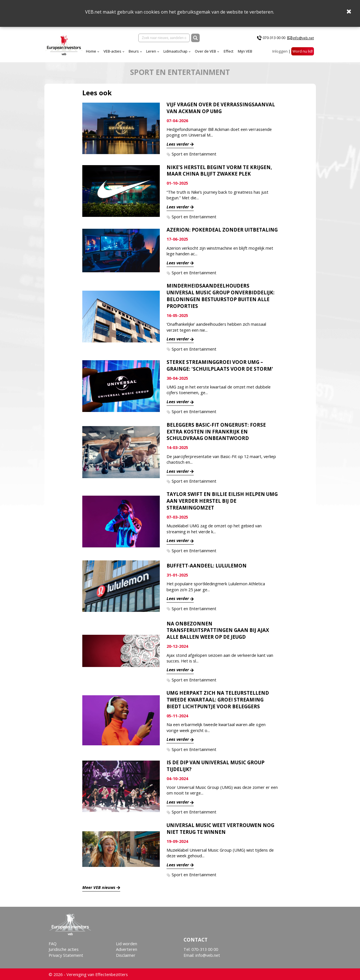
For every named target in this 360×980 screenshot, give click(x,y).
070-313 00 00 (274, 37)
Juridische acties (64, 948)
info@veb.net (303, 38)
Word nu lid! (303, 50)
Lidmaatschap (136, 50)
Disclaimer (126, 954)
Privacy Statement (66, 954)
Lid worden (127, 943)
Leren (112, 50)
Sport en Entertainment (194, 153)
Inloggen (280, 50)
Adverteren (127, 948)
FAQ (53, 943)
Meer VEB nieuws (99, 886)
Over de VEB (166, 50)
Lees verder (178, 143)
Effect (189, 50)
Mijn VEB (205, 50)
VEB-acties (73, 50)
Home (51, 50)
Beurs (94, 50)
